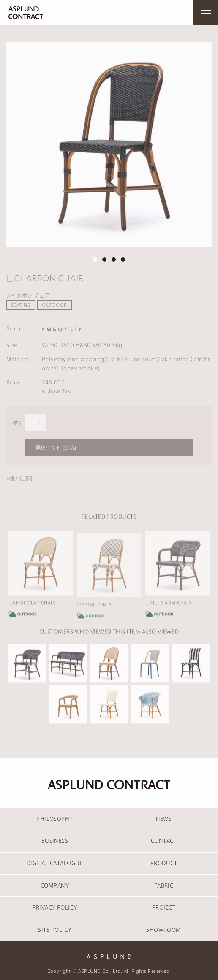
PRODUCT (164, 863)
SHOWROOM (164, 930)
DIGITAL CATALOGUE (55, 863)
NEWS (164, 819)
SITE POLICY (54, 930)
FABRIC (164, 885)
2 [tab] (104, 260)
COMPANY (55, 885)
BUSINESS (55, 841)
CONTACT (164, 841)
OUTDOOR (54, 305)
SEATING (21, 305)
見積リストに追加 (56, 448)
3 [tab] (114, 260)
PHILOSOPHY (55, 819)
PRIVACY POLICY (55, 907)
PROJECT (164, 907)
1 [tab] (95, 260)
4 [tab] (123, 260)
